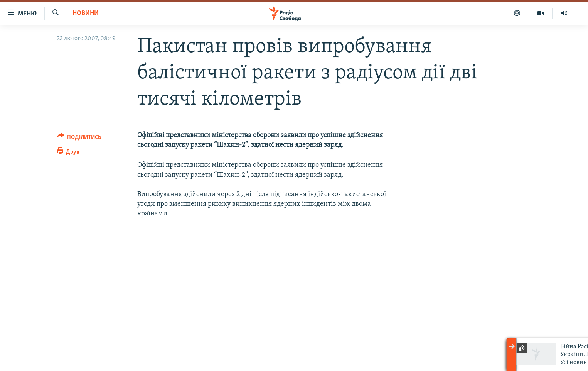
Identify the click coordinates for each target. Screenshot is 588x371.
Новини (86, 13)
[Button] (79, 138)
